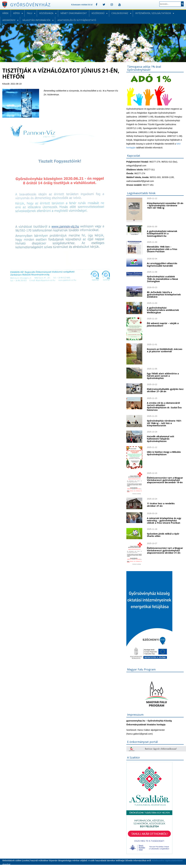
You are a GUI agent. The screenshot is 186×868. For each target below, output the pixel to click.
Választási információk (36, 20)
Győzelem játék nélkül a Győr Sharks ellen (163, 535)
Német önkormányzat (74, 13)
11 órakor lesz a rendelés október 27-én (161, 505)
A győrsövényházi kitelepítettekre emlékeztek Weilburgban (163, 310)
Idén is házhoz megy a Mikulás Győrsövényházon (164, 453)
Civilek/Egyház (120, 13)
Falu (30, 13)
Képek (16, 13)
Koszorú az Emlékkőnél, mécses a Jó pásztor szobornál (165, 350)
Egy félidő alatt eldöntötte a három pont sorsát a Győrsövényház (163, 376)
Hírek (5, 13)
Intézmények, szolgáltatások (153, 13)
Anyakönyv (9, 20)
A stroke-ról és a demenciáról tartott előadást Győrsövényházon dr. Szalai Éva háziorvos (164, 406)
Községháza (46, 13)
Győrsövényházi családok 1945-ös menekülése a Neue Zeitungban (162, 279)
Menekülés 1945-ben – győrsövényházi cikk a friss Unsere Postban (162, 249)
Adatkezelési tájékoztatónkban (167, 860)
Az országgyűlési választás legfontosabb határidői (162, 264)
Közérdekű (98, 13)
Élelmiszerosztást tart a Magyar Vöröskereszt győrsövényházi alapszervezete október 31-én (165, 550)
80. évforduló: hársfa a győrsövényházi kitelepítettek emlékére (164, 295)
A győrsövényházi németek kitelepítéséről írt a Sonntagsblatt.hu (162, 234)
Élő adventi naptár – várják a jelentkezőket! (163, 324)
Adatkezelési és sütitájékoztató (77, 20)
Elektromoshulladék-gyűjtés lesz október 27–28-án (165, 390)
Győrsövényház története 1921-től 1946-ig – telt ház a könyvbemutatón (164, 423)
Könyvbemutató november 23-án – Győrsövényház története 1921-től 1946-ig (165, 206)
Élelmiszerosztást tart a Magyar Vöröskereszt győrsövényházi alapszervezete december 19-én (165, 480)
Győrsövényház (30, 5)
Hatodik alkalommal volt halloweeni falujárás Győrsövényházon (161, 439)
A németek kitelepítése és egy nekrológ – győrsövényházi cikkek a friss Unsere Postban (164, 521)
